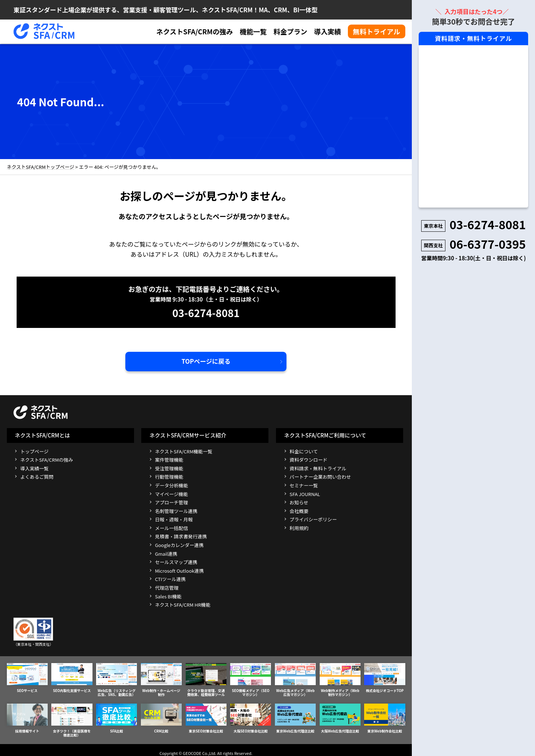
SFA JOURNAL (305, 493)
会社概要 (299, 510)
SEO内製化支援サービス (72, 677)
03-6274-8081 (206, 312)
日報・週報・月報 (174, 519)
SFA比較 (117, 716)
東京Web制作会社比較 (385, 716)
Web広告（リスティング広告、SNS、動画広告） (117, 679)
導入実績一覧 (34, 468)
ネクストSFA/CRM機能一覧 (184, 450)
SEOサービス (27, 677)
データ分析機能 (172, 485)
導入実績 (327, 32)
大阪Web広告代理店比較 (340, 716)
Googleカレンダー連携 (179, 544)
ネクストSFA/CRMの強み (195, 32)
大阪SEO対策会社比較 (251, 716)
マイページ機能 (171, 493)
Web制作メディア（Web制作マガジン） (340, 679)
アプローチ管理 (172, 502)
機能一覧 (253, 32)
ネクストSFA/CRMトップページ (40, 166)
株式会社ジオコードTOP (385, 677)
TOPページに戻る (206, 360)
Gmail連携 (166, 553)
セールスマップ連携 (176, 561)
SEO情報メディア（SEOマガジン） (251, 679)
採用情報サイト (27, 716)
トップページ (34, 450)
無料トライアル (377, 31)
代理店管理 (167, 587)
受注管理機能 (169, 468)
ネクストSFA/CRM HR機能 (183, 604)
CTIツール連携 (170, 578)
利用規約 (299, 527)
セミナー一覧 (304, 485)
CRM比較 (161, 716)
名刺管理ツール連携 (176, 510)
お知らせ (299, 502)
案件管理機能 (169, 459)
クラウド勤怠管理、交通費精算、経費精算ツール (206, 679)
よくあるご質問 (37, 476)
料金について (304, 450)
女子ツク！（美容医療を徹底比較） (72, 718)
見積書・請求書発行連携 (181, 536)
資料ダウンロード (309, 459)
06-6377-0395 (487, 244)
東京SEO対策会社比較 (206, 716)
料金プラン (290, 32)
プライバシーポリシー (313, 519)
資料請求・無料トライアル (318, 468)
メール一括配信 (172, 527)
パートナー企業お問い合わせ (320, 476)
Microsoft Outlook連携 (179, 570)
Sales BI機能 (168, 595)
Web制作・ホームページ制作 (161, 677)
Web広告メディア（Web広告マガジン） (295, 679)
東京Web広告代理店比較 (295, 716)
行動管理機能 (169, 476)
